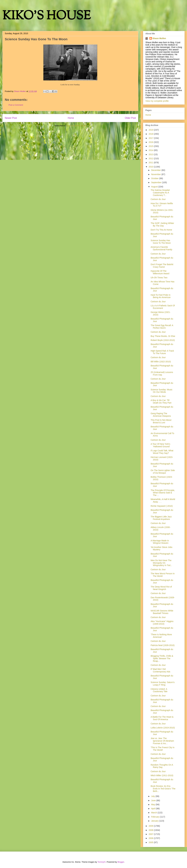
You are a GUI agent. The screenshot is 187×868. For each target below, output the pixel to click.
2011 (151, 163)
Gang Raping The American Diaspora (161, 415)
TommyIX (102, 862)
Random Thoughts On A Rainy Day (162, 766)
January (155, 821)
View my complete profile (157, 101)
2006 (151, 838)
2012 (151, 158)
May (153, 804)
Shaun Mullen (159, 38)
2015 (151, 146)
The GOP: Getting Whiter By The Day (162, 224)
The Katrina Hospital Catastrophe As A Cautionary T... (160, 193)
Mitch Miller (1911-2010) (162, 775)
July (153, 796)
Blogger (121, 862)
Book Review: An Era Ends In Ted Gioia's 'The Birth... (163, 789)
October (155, 178)
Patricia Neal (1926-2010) (163, 645)
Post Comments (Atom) (76, 126)
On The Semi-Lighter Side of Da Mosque (163, 472)
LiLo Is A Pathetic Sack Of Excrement (163, 307)
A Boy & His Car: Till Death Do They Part (161, 401)
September (156, 182)
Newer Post (11, 118)
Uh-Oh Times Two (159, 278)
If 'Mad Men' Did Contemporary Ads (160, 670)
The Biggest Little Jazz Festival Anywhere (161, 518)
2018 (151, 134)
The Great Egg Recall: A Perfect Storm (162, 327)
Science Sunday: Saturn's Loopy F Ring (163, 684)
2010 (151, 167)
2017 (151, 138)
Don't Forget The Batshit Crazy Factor (162, 266)
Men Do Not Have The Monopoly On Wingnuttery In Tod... (161, 563)
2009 (151, 826)
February (156, 817)
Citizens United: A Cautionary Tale (159, 690)
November (156, 174)
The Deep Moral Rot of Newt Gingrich (161, 588)
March (154, 813)
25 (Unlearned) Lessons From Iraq (162, 373)
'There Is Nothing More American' (161, 636)
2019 (151, 130)
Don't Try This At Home (161, 230)
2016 (151, 142)
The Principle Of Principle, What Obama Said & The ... (163, 493)
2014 (151, 150)
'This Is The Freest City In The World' (163, 749)
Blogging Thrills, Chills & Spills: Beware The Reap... (162, 658)
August (155, 187)
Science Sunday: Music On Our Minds (162, 391)
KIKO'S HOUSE (47, 16)
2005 (151, 842)
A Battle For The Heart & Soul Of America (162, 718)
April (153, 809)
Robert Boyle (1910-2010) (163, 340)
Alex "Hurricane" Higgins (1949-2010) (162, 623)
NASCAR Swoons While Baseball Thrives (162, 612)
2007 (151, 834)
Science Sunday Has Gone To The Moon (161, 242)
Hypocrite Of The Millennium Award (160, 272)
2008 (151, 830)
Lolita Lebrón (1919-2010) (163, 728)
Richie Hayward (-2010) (162, 506)
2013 (151, 154)
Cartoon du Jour (158, 199)
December (156, 170)
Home (71, 118)
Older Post (130, 118)
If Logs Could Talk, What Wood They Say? (162, 452)
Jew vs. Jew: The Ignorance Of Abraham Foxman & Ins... (162, 741)
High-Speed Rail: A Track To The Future (162, 352)
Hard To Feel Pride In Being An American (161, 296)
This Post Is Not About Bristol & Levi (161, 421)
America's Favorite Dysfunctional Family (161, 248)
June (154, 800)
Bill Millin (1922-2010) (161, 362)
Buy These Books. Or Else (163, 336)
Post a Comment (16, 105)
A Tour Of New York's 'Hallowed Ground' (160, 445)
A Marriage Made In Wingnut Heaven (160, 542)
